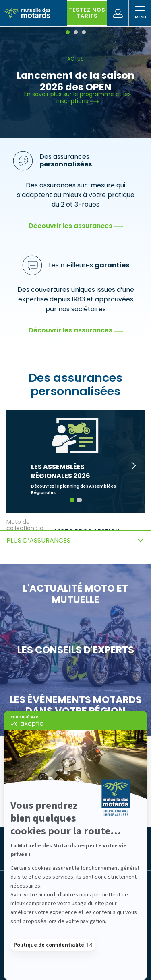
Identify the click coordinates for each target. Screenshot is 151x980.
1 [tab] (72, 500)
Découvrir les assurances (76, 226)
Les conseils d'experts (76, 650)
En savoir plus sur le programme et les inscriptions (78, 98)
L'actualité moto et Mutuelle (75, 594)
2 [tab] (79, 500)
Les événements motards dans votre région (76, 705)
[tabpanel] (75, 83)
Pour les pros (90, 803)
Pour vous (31, 803)
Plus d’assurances (38, 540)
